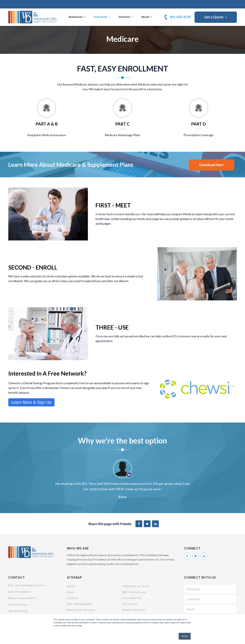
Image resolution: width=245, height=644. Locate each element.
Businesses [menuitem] (76, 17)
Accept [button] (185, 636)
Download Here (211, 165)
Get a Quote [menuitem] (214, 17)
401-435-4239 (180, 17)
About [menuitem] (145, 17)
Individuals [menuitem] (101, 17)
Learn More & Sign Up (31, 402)
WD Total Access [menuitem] (134, 592)
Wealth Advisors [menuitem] (134, 610)
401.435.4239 (18, 611)
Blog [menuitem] (70, 592)
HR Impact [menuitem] (130, 604)
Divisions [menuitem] (124, 17)
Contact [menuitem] (73, 598)
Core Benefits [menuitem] (132, 598)
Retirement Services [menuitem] (81, 610)
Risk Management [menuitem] (79, 604)
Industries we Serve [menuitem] (136, 586)
